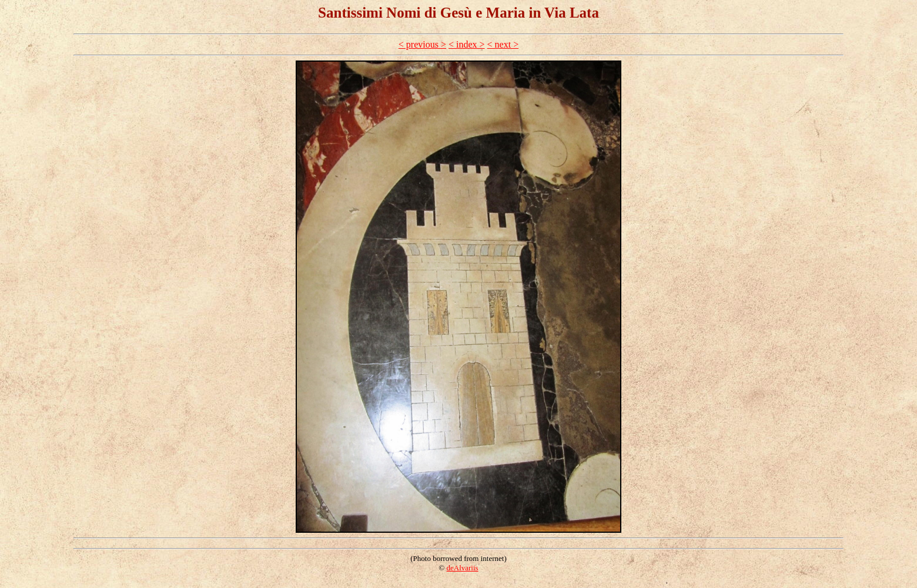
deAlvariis (462, 568)
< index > (467, 44)
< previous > (422, 44)
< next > (503, 44)
